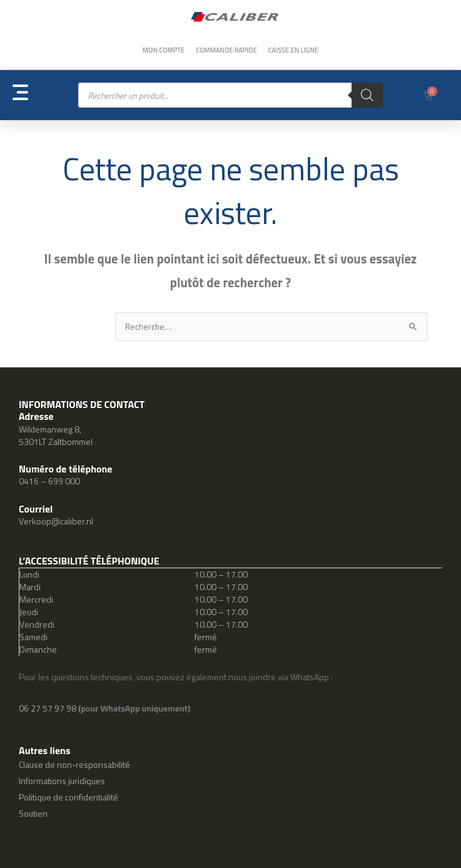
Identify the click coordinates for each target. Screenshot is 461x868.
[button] (45, 95)
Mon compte (164, 50)
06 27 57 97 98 (48, 708)
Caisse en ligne (294, 50)
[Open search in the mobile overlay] (231, 95)
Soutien (33, 813)
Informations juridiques (62, 781)
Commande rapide (226, 50)
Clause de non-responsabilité (74, 764)
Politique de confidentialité (68, 797)
